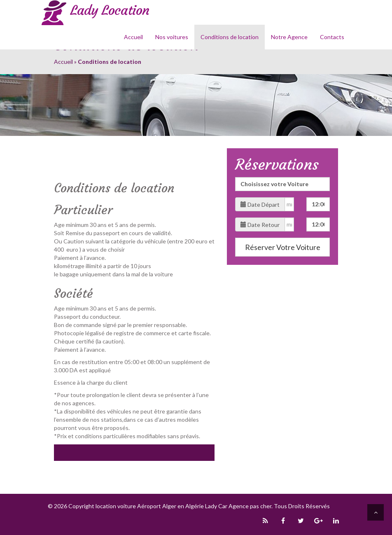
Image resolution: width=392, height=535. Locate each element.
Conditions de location (230, 37)
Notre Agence (289, 37)
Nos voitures (172, 37)
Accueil (133, 37)
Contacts (332, 37)
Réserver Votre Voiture (283, 247)
